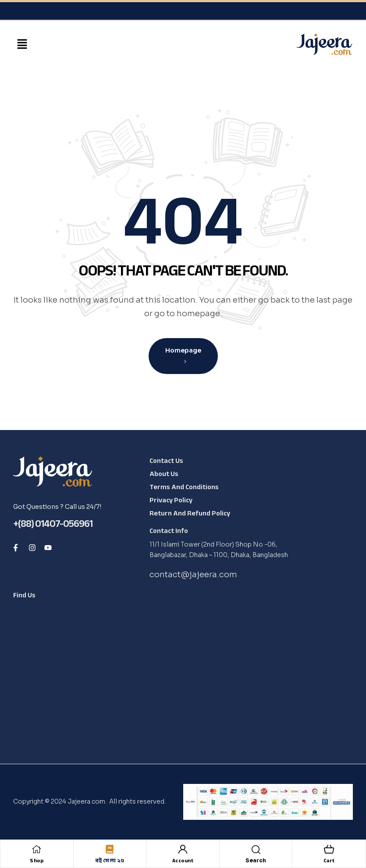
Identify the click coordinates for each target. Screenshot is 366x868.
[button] (22, 45)
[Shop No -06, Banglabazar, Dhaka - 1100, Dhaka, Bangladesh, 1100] (75, 672)
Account (183, 861)
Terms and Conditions (184, 487)
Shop (37, 861)
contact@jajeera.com (193, 575)
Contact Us (166, 461)
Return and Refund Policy (190, 513)
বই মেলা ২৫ (110, 861)
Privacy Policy (171, 500)
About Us (164, 474)
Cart (329, 861)
